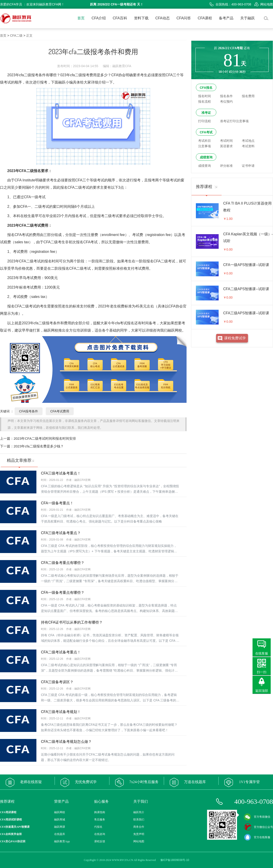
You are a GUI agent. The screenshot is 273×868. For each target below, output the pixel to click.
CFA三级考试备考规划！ (61, 712)
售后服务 (100, 820)
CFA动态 (163, 18)
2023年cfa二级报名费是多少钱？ (39, 446)
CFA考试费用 (60, 411)
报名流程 (205, 102)
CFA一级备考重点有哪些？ (63, 593)
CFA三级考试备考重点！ (61, 473)
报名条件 (226, 96)
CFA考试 (206, 132)
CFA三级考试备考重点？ (61, 533)
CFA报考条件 (29, 411)
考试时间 (226, 141)
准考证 (206, 113)
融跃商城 (60, 820)
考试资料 (248, 146)
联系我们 (139, 820)
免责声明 (139, 834)
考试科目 (205, 141)
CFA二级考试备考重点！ (61, 652)
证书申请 (248, 166)
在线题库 (60, 834)
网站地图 (264, 4)
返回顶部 (262, 691)
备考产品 (226, 18)
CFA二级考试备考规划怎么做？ (66, 742)
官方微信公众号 (258, 827)
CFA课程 (205, 18)
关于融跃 (248, 18)
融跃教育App (62, 841)
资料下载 (141, 18)
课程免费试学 (235, 338)
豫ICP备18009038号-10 (175, 860)
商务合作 (139, 827)
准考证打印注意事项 (234, 121)
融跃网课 (60, 827)
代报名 (98, 827)
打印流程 (205, 121)
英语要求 (226, 146)
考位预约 (226, 102)
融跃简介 (139, 812)
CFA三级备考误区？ (57, 682)
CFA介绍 (99, 18)
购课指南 (100, 812)
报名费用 (248, 96)
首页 (81, 18)
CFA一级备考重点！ (57, 503)
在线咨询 (100, 834)
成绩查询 (206, 157)
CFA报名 (206, 88)
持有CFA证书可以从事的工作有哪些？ (72, 622)
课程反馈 (100, 841)
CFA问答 (184, 18)
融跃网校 (60, 812)
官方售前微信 (257, 817)
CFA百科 (120, 18)
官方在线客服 (257, 837)
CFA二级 (16, 36)
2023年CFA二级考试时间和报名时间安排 (45, 438)
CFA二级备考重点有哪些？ (63, 563)
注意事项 (205, 146)
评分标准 (226, 166)
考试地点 (248, 141)
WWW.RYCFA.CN (122, 860)
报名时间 (205, 96)
